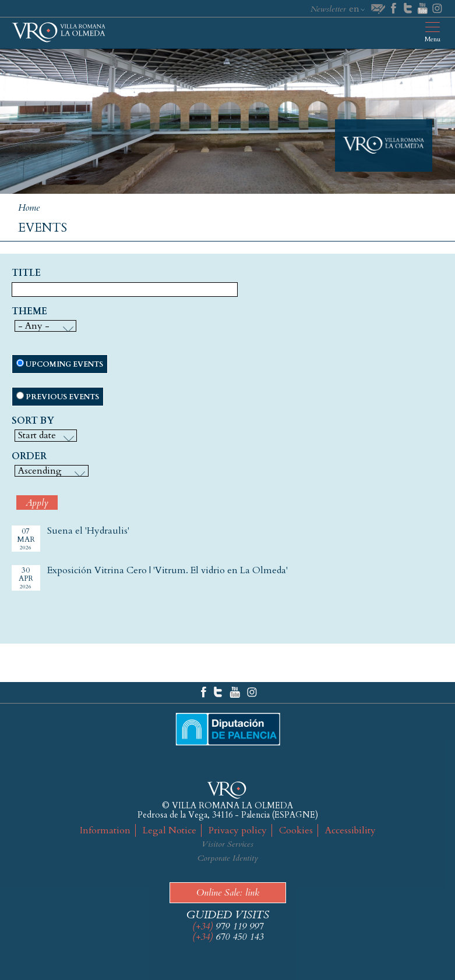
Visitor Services (227, 844)
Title (26, 274)
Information (105, 830)
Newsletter (328, 9)
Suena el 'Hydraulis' (88, 531)
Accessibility (350, 830)
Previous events (62, 397)
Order (29, 457)
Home (29, 208)
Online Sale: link (228, 893)
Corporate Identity (228, 858)
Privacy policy (238, 830)
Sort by (33, 421)
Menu (433, 39)
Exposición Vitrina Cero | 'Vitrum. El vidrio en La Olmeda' (167, 570)
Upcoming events (64, 364)
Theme (29, 312)
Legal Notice (170, 830)
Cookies (296, 830)
